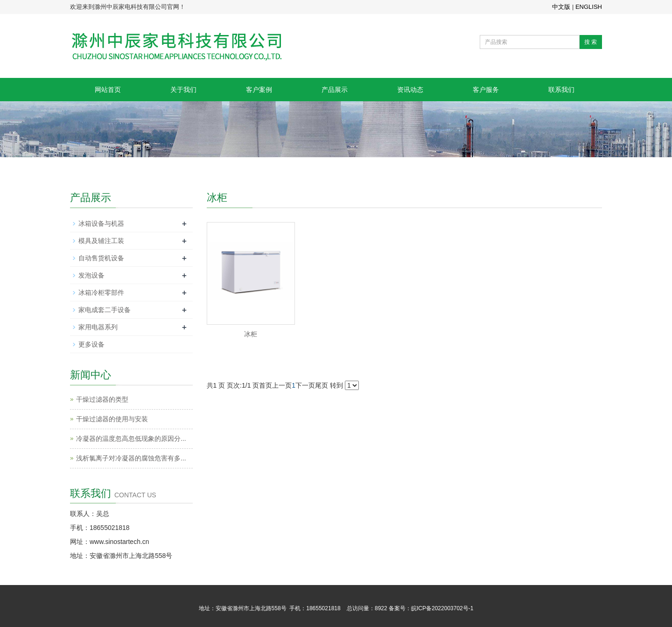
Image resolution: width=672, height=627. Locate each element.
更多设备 (91, 344)
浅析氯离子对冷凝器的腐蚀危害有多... (131, 458)
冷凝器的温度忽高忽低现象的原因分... (131, 439)
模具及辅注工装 (101, 241)
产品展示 (335, 90)
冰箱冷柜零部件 (101, 293)
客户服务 (486, 90)
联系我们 (561, 90)
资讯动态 (410, 90)
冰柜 (251, 334)
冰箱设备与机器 (101, 223)
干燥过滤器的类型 (102, 399)
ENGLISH (589, 7)
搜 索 (591, 42)
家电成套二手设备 (105, 310)
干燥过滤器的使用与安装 (112, 419)
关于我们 (183, 90)
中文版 (561, 7)
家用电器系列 (98, 327)
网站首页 (108, 90)
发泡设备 (91, 275)
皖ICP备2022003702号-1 (442, 608)
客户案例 (259, 90)
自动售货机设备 (101, 258)
